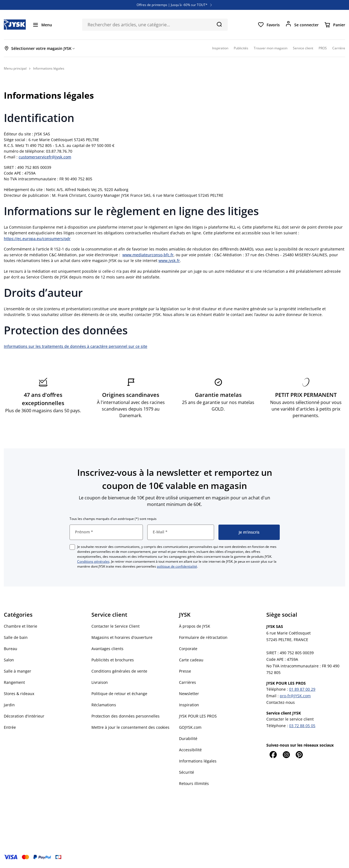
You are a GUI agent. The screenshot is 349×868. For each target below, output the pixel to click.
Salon (9, 660)
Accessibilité (190, 750)
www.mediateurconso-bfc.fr (148, 255)
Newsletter (189, 694)
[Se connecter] (302, 25)
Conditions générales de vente (119, 671)
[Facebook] (273, 755)
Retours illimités (194, 783)
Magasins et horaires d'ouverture (122, 637)
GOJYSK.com (190, 727)
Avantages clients (107, 649)
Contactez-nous (281, 702)
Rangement (14, 682)
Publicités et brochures (113, 660)
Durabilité (188, 738)
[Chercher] (219, 24)
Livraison (100, 682)
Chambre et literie (21, 626)
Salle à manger (18, 671)
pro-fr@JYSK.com (295, 696)
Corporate (188, 649)
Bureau (11, 649)
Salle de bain (16, 637)
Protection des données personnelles (126, 716)
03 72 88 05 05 (302, 726)
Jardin (9, 705)
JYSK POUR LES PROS (198, 716)
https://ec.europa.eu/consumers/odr (37, 239)
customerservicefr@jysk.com (45, 157)
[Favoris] (269, 25)
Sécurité (187, 772)
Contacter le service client (290, 719)
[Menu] (42, 25)
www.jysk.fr (169, 261)
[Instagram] (286, 755)
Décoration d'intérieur (24, 716)
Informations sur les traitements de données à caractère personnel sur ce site (76, 346)
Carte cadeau (191, 660)
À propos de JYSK (195, 626)
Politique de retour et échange (119, 694)
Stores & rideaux (19, 694)
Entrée (10, 727)
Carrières (188, 682)
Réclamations (104, 705)
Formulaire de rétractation (203, 637)
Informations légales (198, 761)
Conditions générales (93, 561)
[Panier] (335, 25)
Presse (185, 671)
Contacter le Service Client (116, 626)
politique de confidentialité (177, 566)
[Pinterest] (299, 755)
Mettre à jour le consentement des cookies (130, 727)
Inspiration (189, 705)
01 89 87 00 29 (302, 689)
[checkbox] (72, 547)
